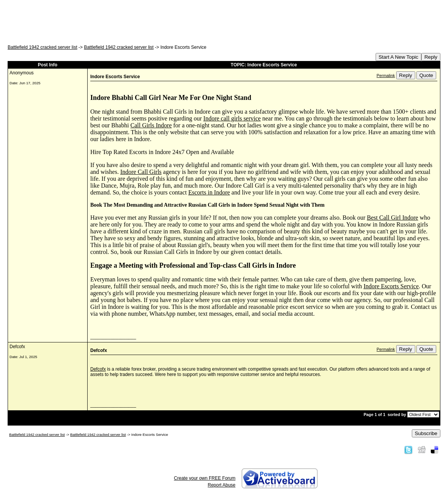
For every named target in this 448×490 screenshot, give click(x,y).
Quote (426, 75)
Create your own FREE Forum (205, 478)
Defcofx (98, 369)
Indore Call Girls (141, 172)
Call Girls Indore (151, 125)
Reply (431, 57)
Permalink (386, 76)
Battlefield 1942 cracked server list (42, 47)
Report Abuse (222, 485)
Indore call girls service (232, 118)
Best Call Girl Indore (393, 218)
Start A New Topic (398, 57)
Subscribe (426, 433)
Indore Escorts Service (391, 286)
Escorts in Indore (209, 192)
